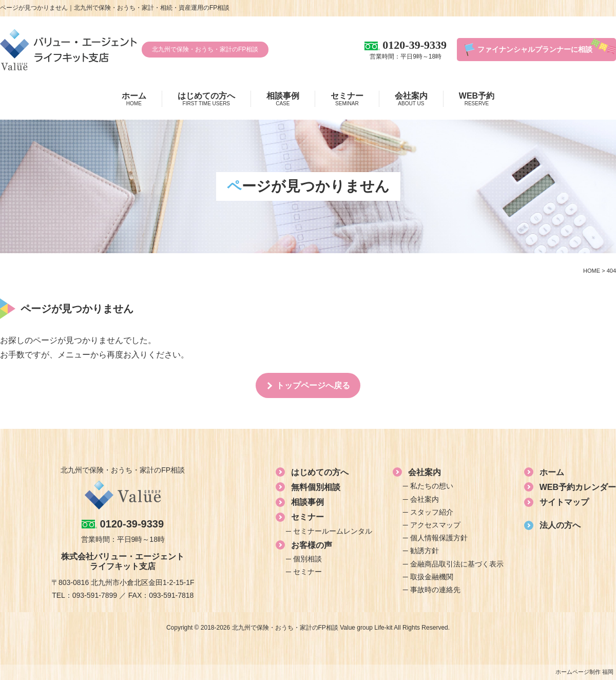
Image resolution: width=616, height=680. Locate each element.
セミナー (347, 99)
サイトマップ (564, 502)
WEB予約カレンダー (578, 487)
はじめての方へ (206, 99)
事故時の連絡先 (435, 590)
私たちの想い (432, 486)
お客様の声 (312, 545)
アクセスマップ (435, 525)
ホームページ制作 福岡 (584, 672)
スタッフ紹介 (432, 512)
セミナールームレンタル (333, 531)
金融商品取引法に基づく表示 (457, 564)
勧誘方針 (425, 551)
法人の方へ (560, 525)
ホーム (134, 99)
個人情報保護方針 (439, 538)
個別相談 (307, 559)
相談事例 (283, 99)
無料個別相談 (316, 487)
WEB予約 (477, 99)
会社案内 (411, 99)
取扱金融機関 (432, 577)
